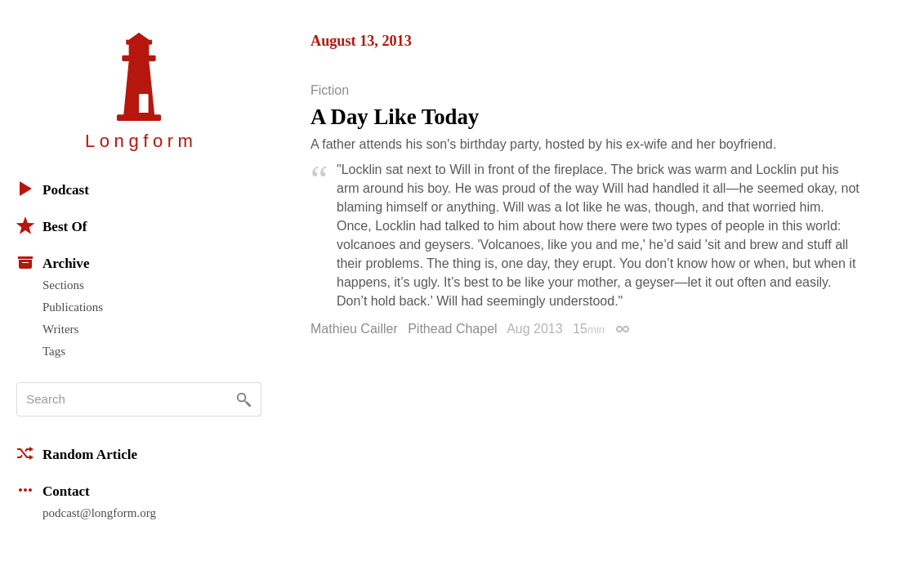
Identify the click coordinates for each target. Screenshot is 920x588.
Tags (54, 351)
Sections (63, 285)
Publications (73, 307)
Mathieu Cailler (354, 329)
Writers (60, 329)
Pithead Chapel (452, 329)
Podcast (53, 189)
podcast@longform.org (99, 513)
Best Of (51, 225)
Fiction (330, 91)
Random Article (77, 453)
